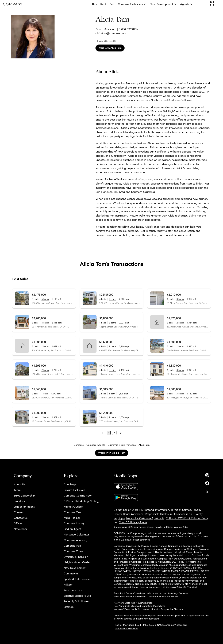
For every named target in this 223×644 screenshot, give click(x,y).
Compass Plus (72, 546)
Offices (18, 523)
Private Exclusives (74, 490)
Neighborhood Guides (77, 562)
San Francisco (128, 445)
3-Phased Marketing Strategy (82, 501)
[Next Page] (121, 433)
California (113, 445)
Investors (19, 501)
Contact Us (21, 518)
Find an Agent (72, 529)
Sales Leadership (24, 496)
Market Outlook (73, 507)
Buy (95, 4)
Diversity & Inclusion (76, 557)
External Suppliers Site (77, 596)
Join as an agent (24, 507)
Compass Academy (76, 540)
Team (17, 490)
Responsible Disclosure (159, 514)
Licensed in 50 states (126, 629)
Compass (79, 445)
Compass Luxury (74, 523)
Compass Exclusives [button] (132, 4)
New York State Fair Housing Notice (133, 603)
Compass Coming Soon (78, 496)
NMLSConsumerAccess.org (172, 625)
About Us (20, 484)
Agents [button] (186, 4)
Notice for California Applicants (145, 518)
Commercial (71, 573)
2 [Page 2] (114, 433)
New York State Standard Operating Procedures (139, 606)
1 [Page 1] (109, 433)
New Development (75, 568)
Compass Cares (73, 551)
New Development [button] (163, 4)
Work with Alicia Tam (110, 48)
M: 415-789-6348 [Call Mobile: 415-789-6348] (106, 41)
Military (68, 585)
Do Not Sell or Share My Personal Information (141, 510)
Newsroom (20, 529)
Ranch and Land (74, 590)
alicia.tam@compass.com (111, 33)
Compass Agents (96, 445)
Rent (103, 4)
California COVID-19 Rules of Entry (187, 518)
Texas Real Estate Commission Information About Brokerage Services (151, 593)
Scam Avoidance (133, 514)
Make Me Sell (72, 518)
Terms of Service (181, 510)
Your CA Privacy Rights (133, 522)
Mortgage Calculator (76, 535)
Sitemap (69, 607)
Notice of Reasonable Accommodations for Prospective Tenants (148, 609)
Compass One (73, 512)
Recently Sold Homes (77, 601)
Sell (112, 4)
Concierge (70, 484)
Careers (19, 512)
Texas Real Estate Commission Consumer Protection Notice (146, 597)
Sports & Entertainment (78, 579)
